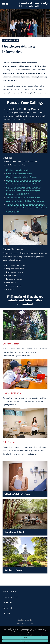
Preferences (25, 641)
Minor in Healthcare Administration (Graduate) (23, 187)
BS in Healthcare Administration (18, 170)
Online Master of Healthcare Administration (22, 184)
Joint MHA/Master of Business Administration (23, 198)
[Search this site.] (7, 4)
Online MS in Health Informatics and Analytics (23, 191)
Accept (25, 638)
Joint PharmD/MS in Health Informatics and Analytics (26, 204)
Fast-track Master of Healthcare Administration (23, 180)
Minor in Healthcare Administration (19, 174)
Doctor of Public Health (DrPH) (18, 194)
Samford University (25, 620)
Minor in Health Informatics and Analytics (21, 177)
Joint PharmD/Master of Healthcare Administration (25, 201)
